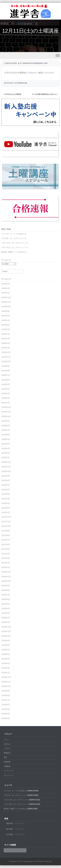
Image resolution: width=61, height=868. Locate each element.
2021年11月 (6, 522)
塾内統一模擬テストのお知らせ (14, 252)
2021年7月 (6, 540)
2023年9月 (6, 421)
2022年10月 (6, 471)
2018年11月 (6, 682)
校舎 (5, 757)
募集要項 (7, 753)
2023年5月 (6, 439)
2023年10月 (6, 416)
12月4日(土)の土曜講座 (12, 94)
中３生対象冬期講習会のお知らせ (45, 94)
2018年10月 (6, 686)
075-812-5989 (20, 834)
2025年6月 (6, 325)
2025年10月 (6, 307)
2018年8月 (6, 695)
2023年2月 (6, 453)
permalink (22, 83)
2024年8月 (6, 371)
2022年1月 (6, 512)
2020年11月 (6, 577)
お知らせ (7, 744)
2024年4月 (6, 389)
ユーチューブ (9, 771)
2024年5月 (6, 384)
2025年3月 (6, 339)
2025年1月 (6, 348)
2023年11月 (6, 412)
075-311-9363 (20, 823)
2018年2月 (6, 718)
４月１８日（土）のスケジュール (15, 247)
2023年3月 (6, 448)
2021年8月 (6, 535)
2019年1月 (6, 673)
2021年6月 (6, 544)
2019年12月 (6, 627)
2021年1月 (6, 567)
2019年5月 (6, 659)
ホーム (6, 739)
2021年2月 (6, 563)
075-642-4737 (20, 829)
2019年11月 (6, 631)
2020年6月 (6, 599)
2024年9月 (6, 366)
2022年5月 (6, 494)
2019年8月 (6, 645)
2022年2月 (6, 508)
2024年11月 (6, 357)
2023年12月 (6, 407)
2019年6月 (6, 654)
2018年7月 (6, 700)
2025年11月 (6, 302)
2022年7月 (6, 485)
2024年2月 (6, 398)
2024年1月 (6, 403)
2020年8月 (6, 590)
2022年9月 (6, 476)
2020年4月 (6, 608)
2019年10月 (6, 636)
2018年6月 (6, 704)
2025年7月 (6, 320)
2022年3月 (6, 503)
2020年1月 (6, 622)
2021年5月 (6, 549)
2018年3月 (6, 714)
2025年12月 (6, 297)
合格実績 (7, 762)
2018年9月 (6, 691)
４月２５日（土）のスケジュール (15, 243)
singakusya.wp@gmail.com (35, 63)
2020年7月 (6, 595)
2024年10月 (6, 361)
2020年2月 (6, 618)
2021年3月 (6, 558)
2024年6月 (6, 380)
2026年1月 (6, 293)
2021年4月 (6, 554)
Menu (30, 56)
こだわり (7, 748)
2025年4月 (6, 334)
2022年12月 (6, 462)
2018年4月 (6, 709)
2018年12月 (6, 677)
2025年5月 (6, 329)
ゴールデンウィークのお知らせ (14, 234)
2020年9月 (6, 586)
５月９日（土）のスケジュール (14, 238)
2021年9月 (6, 531)
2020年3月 (6, 613)
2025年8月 (6, 316)
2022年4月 (6, 499)
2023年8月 (6, 426)
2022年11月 (6, 467)
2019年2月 (6, 668)
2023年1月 (6, 457)
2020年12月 (6, 572)
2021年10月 (6, 526)
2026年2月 (6, 288)
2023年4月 (6, 444)
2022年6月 (6, 490)
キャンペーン (9, 775)
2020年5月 (6, 604)
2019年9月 (6, 641)
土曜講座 (7, 766)
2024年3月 (6, 394)
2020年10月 (6, 581)
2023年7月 (6, 430)
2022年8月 (6, 480)
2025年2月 (6, 343)
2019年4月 (6, 663)
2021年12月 (6, 517)
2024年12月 (6, 352)
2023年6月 (6, 435)
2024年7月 (6, 375)
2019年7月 (6, 650)
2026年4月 (6, 284)
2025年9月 (6, 311)
